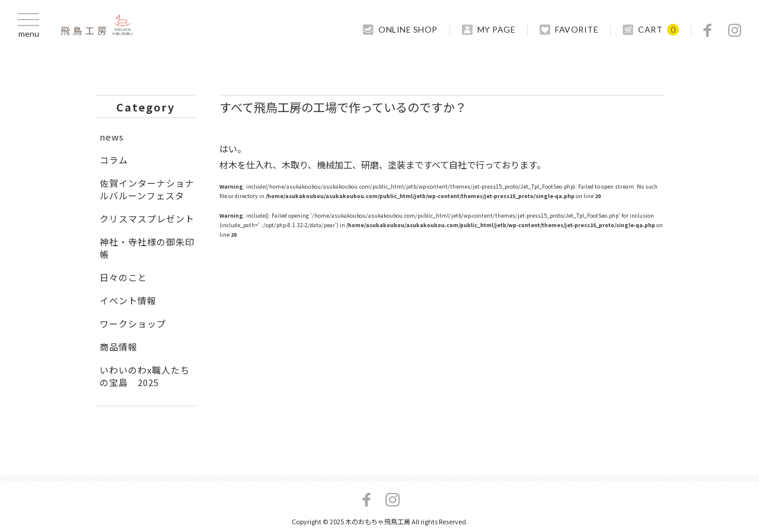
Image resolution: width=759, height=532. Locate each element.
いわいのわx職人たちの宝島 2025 (145, 376)
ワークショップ (133, 324)
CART (650, 30)
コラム (114, 160)
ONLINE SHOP (408, 30)
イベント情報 (128, 300)
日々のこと (123, 277)
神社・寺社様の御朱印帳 (147, 248)
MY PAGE (497, 30)
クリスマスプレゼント (147, 219)
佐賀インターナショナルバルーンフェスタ (147, 189)
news (112, 137)
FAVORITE (577, 30)
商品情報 (119, 347)
